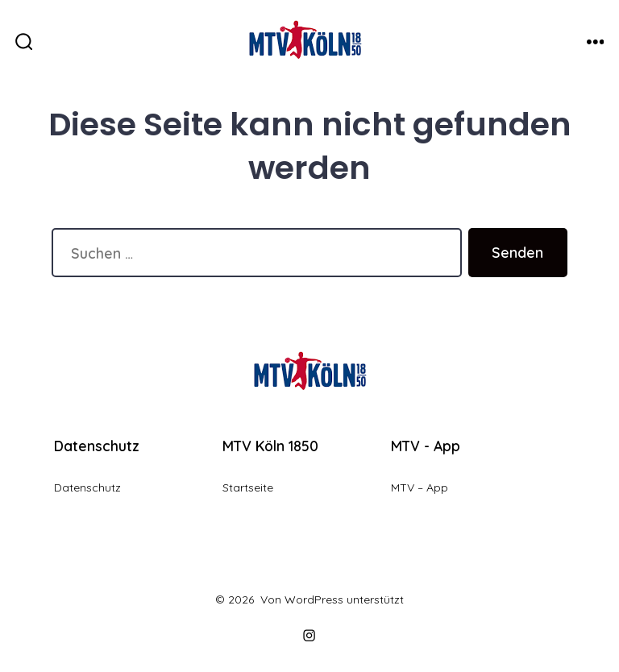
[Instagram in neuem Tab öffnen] (309, 636)
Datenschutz (87, 487)
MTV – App (420, 487)
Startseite (248, 487)
